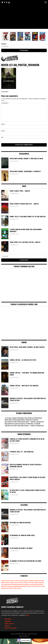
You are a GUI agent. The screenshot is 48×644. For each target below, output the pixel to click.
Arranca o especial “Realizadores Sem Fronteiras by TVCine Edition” (25, 418)
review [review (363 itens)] (33, 586)
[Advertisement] (24, 17)
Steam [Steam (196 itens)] (37, 586)
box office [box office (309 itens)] (42, 581)
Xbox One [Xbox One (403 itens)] (11, 588)
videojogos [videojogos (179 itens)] (4, 588)
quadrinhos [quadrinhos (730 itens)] (24, 586)
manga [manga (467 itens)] (6, 584)
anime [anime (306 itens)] (3, 581)
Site (2, 137)
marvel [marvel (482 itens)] (9, 584)
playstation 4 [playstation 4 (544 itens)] (40, 584)
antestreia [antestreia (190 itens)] (7, 581)
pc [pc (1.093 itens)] (30, 584)
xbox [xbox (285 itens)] (8, 588)
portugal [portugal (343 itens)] (10, 586)
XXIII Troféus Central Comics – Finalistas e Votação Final (29, 422)
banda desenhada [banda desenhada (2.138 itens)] (24, 581)
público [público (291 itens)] (20, 586)
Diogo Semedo (8, 424)
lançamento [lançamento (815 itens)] (41, 583)
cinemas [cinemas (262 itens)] (7, 583)
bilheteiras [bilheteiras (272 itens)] (32, 581)
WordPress (27, 636)
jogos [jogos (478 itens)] (37, 583)
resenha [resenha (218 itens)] (29, 586)
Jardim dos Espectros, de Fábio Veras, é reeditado (27, 424)
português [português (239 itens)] (15, 586)
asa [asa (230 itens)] (15, 581)
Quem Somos (8, 619)
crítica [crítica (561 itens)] (19, 583)
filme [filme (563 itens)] (32, 583)
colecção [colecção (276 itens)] (12, 583)
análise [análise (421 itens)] (12, 581)
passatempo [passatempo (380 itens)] (26, 584)
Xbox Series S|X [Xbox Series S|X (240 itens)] (18, 588)
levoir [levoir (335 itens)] (3, 584)
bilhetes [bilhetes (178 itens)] (37, 581)
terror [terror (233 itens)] (40, 586)
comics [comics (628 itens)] (16, 583)
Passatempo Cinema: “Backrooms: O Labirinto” (26, 420)
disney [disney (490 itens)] (26, 583)
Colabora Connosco (9, 623)
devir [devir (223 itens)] (23, 583)
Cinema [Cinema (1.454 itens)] (3, 583)
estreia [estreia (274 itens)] (29, 583)
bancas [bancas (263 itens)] (17, 581)
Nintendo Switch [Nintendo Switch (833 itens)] (19, 584)
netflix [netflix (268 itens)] (13, 584)
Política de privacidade (11, 628)
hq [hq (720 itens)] (35, 583)
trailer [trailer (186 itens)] (43, 586)
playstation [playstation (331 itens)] (34, 584)
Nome (3, 124)
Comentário (5, 103)
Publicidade (8, 621)
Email (3, 131)
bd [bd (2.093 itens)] (29, 581)
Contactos (7, 626)
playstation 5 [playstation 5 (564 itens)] (4, 586)
